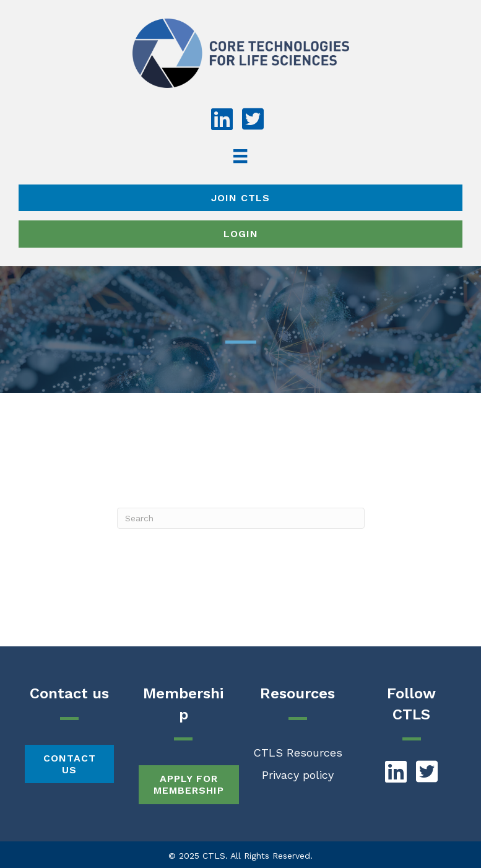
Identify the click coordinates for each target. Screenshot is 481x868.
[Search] (241, 518)
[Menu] (240, 156)
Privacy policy (298, 775)
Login (241, 234)
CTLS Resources (298, 753)
